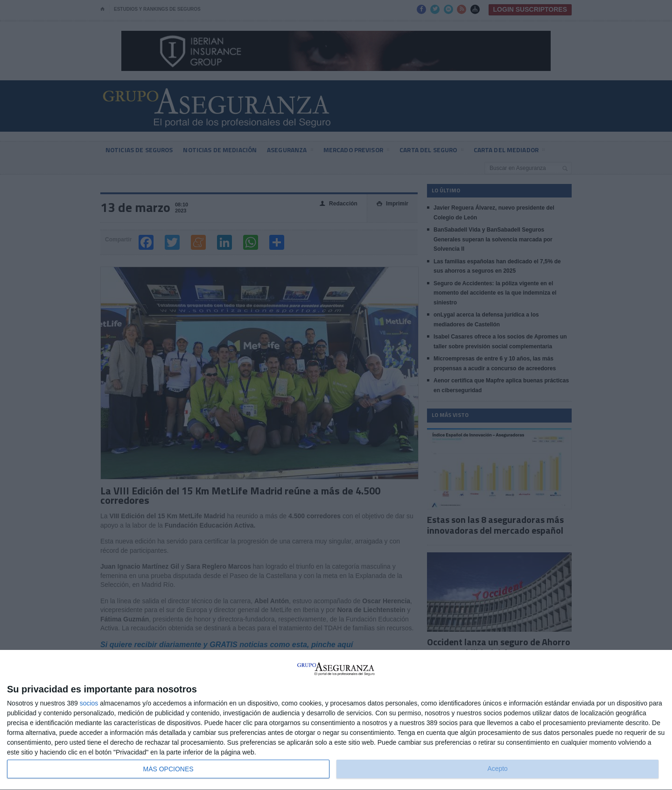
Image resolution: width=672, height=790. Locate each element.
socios (89, 703)
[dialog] (336, 720)
